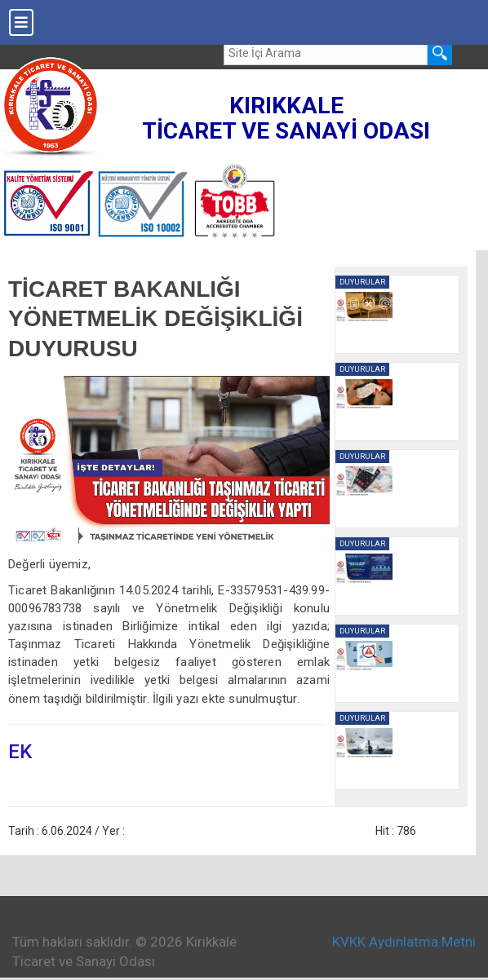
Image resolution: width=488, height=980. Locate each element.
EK (20, 752)
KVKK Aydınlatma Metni (404, 942)
